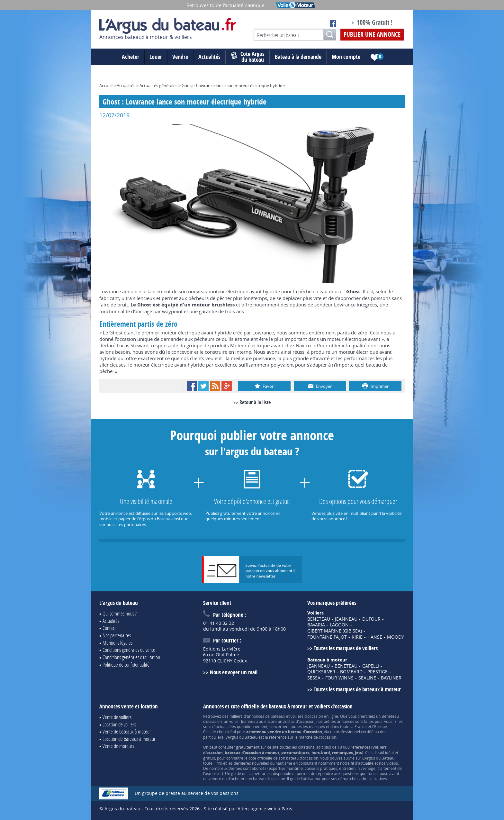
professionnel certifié (355, 732)
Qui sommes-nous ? (120, 613)
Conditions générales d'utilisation (131, 657)
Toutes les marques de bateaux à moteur (357, 689)
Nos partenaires (117, 635)
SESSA (314, 678)
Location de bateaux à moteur (129, 739)
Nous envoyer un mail (234, 672)
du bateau (248, 57)
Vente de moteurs (118, 746)
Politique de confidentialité (126, 665)
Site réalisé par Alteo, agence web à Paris (248, 809)
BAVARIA (316, 625)
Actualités (209, 57)
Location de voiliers (119, 724)
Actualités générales (158, 86)
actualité (366, 763)
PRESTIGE (378, 672)
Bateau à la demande (298, 57)
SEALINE (367, 678)
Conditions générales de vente (129, 650)
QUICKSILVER (321, 672)
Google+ (227, 386)
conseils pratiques (321, 768)
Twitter (203, 386)
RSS (215, 386)
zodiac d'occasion (299, 721)
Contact (109, 628)
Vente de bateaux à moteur (127, 731)
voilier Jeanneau (243, 721)
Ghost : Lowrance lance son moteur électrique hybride (233, 86)
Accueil (106, 86)
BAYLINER (391, 678)
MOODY (396, 637)
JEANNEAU (346, 619)
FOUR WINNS (339, 678)
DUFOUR (371, 619)
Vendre (180, 57)
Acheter (130, 57)
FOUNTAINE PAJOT (327, 637)
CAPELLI (371, 666)
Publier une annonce (372, 34)
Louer (156, 57)
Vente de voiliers (117, 717)
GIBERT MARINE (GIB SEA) (335, 631)
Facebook (192, 386)
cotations (306, 747)
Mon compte (346, 57)
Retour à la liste (255, 402)
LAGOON (339, 625)
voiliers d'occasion (307, 716)
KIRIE (357, 637)
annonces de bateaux (266, 716)
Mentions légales (117, 643)
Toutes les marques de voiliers (346, 648)
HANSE (375, 637)
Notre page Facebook (333, 23)
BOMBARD (351, 672)
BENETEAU (319, 619)
